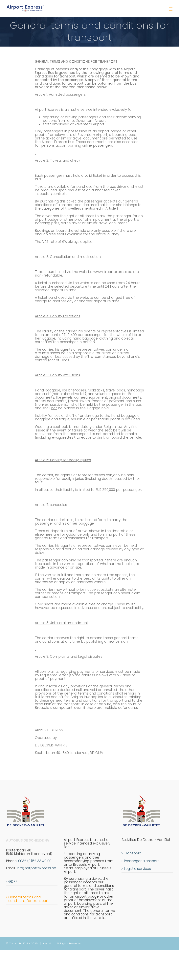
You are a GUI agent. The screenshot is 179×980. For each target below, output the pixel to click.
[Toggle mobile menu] (171, 9)
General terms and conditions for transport (29, 899)
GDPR (13, 882)
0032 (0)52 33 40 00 (29, 863)
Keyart (47, 943)
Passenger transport (141, 861)
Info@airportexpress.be (36, 868)
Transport (132, 853)
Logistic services (137, 869)
